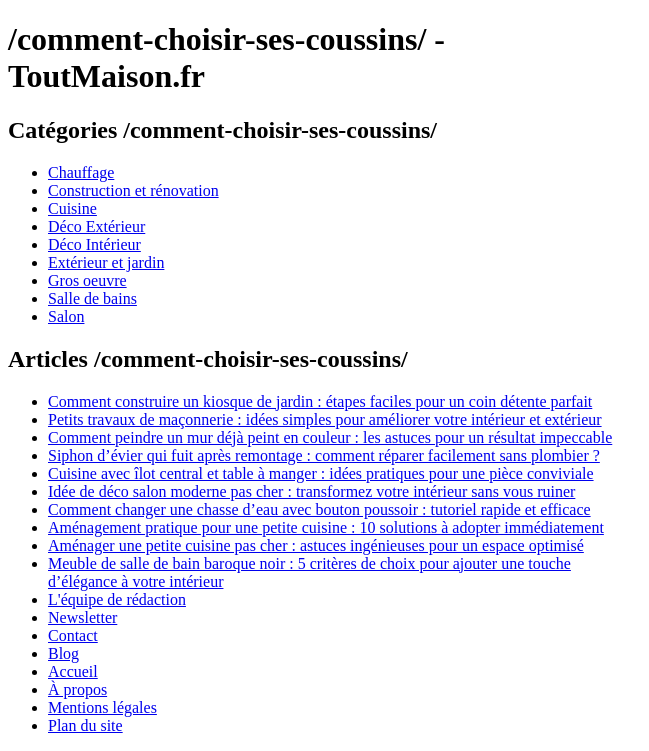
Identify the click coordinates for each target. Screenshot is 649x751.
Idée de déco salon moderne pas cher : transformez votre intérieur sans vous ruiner (311, 491)
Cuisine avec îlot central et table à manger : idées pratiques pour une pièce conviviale (321, 473)
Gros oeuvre (87, 280)
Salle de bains (92, 298)
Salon (66, 316)
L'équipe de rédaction (117, 599)
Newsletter (82, 617)
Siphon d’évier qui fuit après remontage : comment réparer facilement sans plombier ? (324, 455)
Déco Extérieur (96, 226)
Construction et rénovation (133, 190)
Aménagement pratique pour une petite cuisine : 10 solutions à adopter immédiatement (326, 527)
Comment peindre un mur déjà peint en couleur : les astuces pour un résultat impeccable (330, 437)
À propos (77, 689)
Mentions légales (102, 707)
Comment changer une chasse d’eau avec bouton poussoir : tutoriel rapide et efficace (319, 509)
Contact (73, 635)
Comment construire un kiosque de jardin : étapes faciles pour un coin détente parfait (320, 401)
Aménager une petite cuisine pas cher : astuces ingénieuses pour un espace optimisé (316, 545)
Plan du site (85, 725)
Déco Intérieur (94, 244)
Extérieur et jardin (106, 262)
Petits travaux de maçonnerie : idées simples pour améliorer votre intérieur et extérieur (325, 419)
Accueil (73, 671)
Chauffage (81, 172)
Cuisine (72, 208)
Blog (63, 653)
